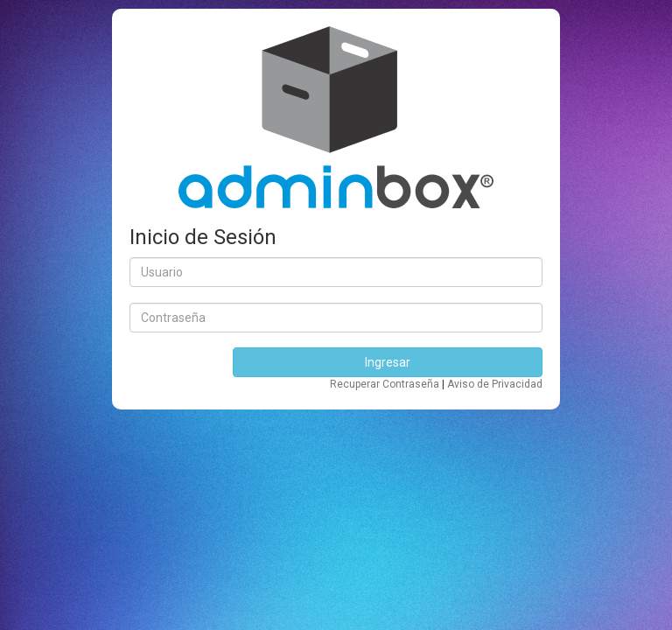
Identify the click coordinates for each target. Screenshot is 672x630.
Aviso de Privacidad (495, 384)
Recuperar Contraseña (386, 384)
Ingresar (388, 362)
